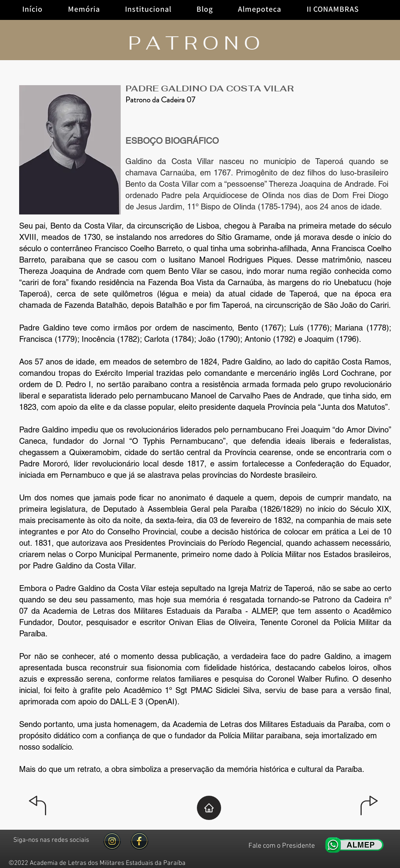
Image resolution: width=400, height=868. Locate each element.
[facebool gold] (139, 841)
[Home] (209, 808)
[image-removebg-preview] (112, 841)
